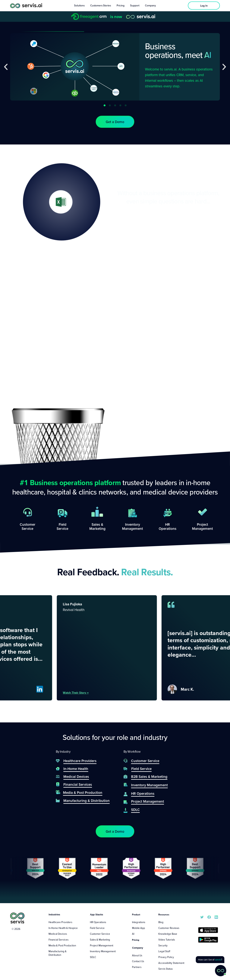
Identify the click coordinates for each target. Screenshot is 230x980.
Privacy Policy (166, 957)
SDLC (93, 957)
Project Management (102, 945)
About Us (137, 955)
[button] (6, 67)
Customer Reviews (169, 928)
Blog (161, 922)
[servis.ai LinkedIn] (216, 917)
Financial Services (58, 940)
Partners (137, 967)
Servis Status (165, 969)
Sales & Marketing (100, 940)
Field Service (97, 928)
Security (163, 945)
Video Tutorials (167, 940)
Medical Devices (58, 934)
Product (136, 915)
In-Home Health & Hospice (63, 928)
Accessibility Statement (171, 963)
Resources (164, 915)
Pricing (136, 940)
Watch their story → (87, 693)
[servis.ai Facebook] (209, 917)
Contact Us (138, 961)
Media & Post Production (62, 945)
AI (133, 934)
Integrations (139, 922)
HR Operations (98, 922)
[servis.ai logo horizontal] (26, 6)
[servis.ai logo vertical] (17, 918)
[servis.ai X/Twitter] (202, 917)
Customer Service (100, 934)
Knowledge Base (168, 934)
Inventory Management (103, 951)
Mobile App (139, 928)
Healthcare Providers (60, 922)
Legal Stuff (164, 951)
